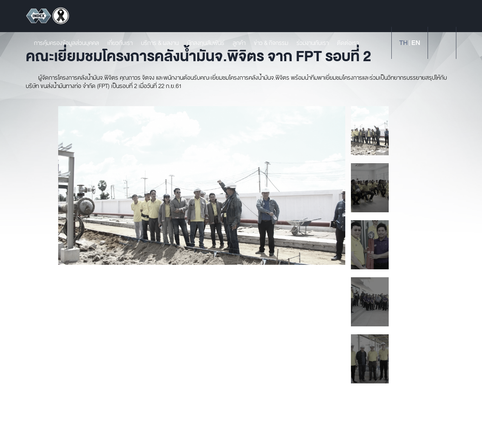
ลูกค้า (236, 43)
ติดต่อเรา (345, 43)
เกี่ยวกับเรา (117, 43)
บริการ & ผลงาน (156, 43)
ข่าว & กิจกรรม (268, 43)
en (416, 43)
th (403, 43)
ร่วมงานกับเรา (309, 43)
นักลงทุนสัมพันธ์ (202, 43)
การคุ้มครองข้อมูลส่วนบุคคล (63, 43)
